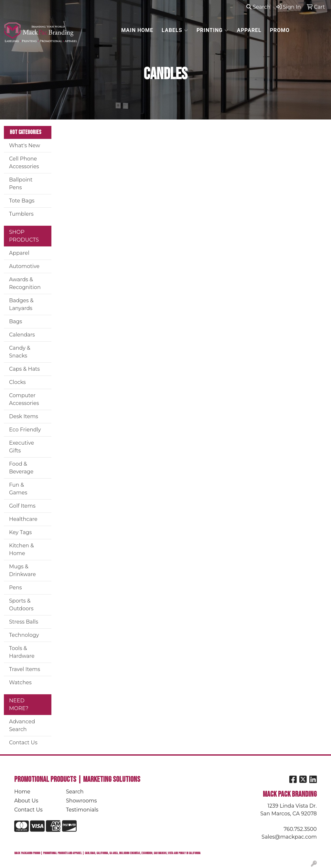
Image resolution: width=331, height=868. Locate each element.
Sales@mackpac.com (289, 837)
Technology (24, 635)
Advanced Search (22, 725)
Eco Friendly (25, 430)
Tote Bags (22, 201)
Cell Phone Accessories (24, 163)
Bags (16, 321)
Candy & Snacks (20, 352)
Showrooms (81, 801)
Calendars (22, 335)
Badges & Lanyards (21, 304)
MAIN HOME (137, 30)
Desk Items (24, 416)
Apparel (19, 253)
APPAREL (249, 30)
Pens (16, 588)
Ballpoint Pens (21, 184)
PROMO (280, 30)
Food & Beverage (21, 468)
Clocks (17, 382)
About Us (26, 801)
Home (22, 792)
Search (258, 7)
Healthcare (23, 519)
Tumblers (21, 214)
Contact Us (23, 743)
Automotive (24, 266)
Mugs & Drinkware (22, 570)
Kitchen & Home (21, 549)
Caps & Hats (24, 369)
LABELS (175, 30)
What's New (25, 145)
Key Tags (20, 532)
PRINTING (213, 30)
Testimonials (82, 810)
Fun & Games (18, 489)
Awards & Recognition (25, 283)
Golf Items (22, 506)
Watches (20, 682)
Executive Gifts (21, 447)
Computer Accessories (24, 399)
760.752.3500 (300, 829)
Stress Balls (24, 622)
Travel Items (25, 669)
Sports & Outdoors (21, 605)
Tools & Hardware (22, 652)
